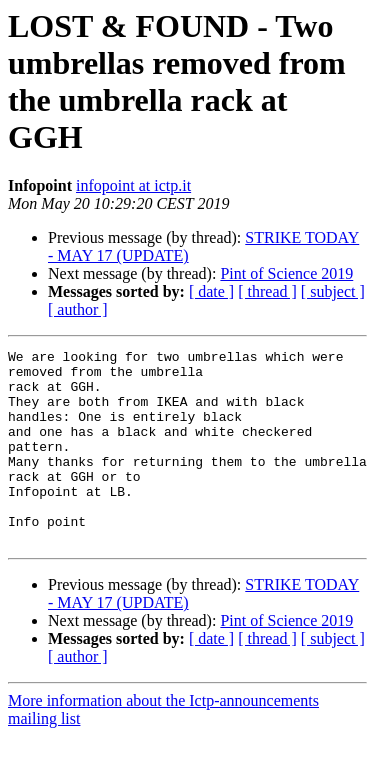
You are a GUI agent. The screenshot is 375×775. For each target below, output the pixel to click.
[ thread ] (267, 291)
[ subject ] (333, 291)
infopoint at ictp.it (133, 185)
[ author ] (78, 309)
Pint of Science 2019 (286, 273)
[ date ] (211, 291)
